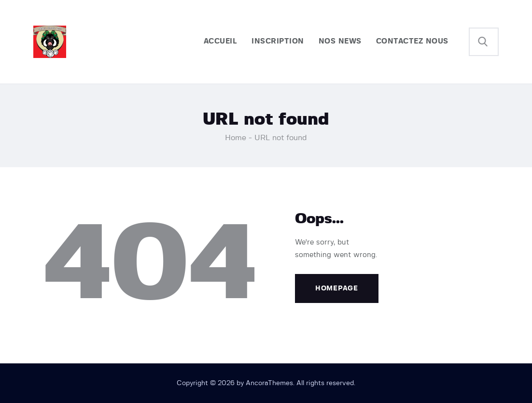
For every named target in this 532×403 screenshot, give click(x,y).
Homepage (337, 288)
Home (236, 138)
